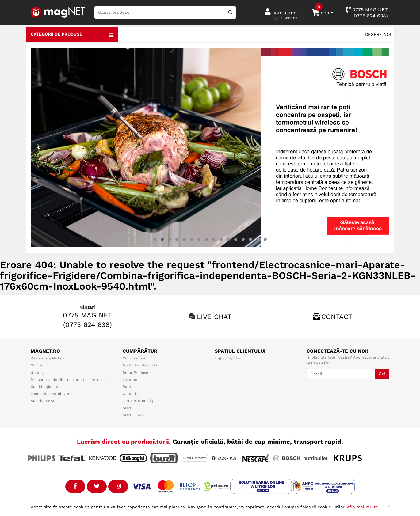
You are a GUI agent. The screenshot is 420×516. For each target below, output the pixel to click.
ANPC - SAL (133, 415)
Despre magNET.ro (47, 358)
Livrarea (130, 380)
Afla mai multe (362, 507)
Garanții (130, 394)
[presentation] (39, 148)
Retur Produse (135, 373)
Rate (127, 387)
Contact (337, 317)
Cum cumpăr (134, 358)
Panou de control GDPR (52, 394)
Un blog (38, 373)
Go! (382, 374)
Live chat (214, 317)
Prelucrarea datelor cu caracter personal (68, 380)
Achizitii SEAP (43, 401)
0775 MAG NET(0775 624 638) (367, 12)
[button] (155, 239)
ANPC (128, 408)
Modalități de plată (140, 365)
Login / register (228, 358)
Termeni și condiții (139, 401)
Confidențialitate (46, 387)
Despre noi (378, 34)
